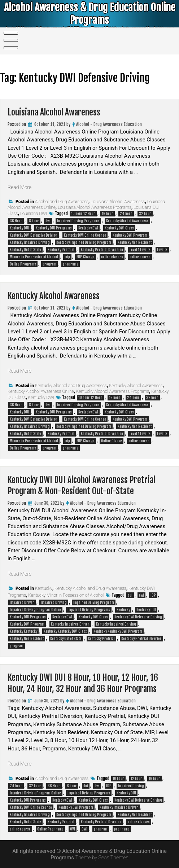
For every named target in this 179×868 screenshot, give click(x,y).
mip (67, 257)
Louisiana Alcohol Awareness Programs (95, 207)
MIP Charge (86, 257)
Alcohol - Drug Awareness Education (109, 124)
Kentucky (44, 588)
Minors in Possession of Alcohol (34, 257)
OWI (84, 829)
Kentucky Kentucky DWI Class (65, 631)
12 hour (136, 779)
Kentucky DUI (19, 228)
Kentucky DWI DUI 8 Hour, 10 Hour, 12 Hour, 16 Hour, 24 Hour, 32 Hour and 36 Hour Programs (89, 683)
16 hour (108, 214)
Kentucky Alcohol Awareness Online (41, 391)
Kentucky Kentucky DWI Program (118, 631)
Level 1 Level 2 (140, 250)
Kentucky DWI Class (119, 228)
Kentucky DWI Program (130, 235)
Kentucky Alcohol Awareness (127, 221)
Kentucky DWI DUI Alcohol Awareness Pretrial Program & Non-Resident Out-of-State (88, 485)
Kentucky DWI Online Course (85, 235)
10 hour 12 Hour (83, 214)
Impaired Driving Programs (78, 221)
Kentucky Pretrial (61, 250)
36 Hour (16, 221)
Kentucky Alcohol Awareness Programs (113, 391)
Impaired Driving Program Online (35, 610)
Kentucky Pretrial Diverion (141, 639)
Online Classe (112, 441)
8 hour (34, 221)
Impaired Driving (54, 602)
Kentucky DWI (88, 228)
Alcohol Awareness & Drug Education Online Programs (89, 14)
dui (130, 595)
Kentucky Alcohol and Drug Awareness (71, 386)
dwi (48, 221)
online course (140, 257)
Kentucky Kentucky (23, 631)
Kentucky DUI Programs (54, 228)
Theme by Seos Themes (102, 858)
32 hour (145, 214)
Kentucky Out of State (25, 250)
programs (71, 264)
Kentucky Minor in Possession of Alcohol (66, 595)
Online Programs (23, 264)
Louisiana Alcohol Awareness (58, 112)
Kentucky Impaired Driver (70, 624)
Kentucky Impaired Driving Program (84, 242)
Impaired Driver (22, 602)
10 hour (118, 779)
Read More (20, 187)
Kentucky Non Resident (135, 242)
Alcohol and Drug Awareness (62, 202)
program (49, 264)
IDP (153, 595)
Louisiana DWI (34, 214)
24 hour (126, 214)
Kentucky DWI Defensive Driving (34, 235)
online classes (112, 257)
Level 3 (162, 250)
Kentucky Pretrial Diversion (102, 250)
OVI (73, 829)
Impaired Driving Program (94, 602)
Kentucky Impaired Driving (30, 242)
